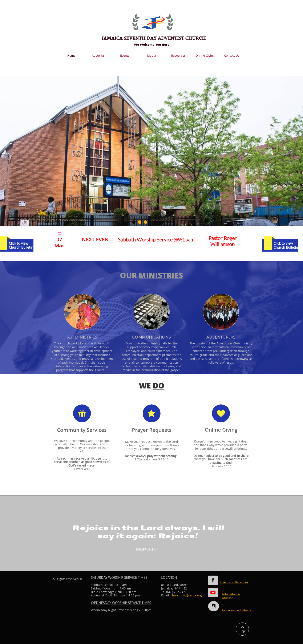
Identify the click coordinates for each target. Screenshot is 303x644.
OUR (129, 275)
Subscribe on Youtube (231, 596)
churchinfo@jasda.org (186, 595)
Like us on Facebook (234, 582)
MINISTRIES (161, 275)
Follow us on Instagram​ (238, 610)
